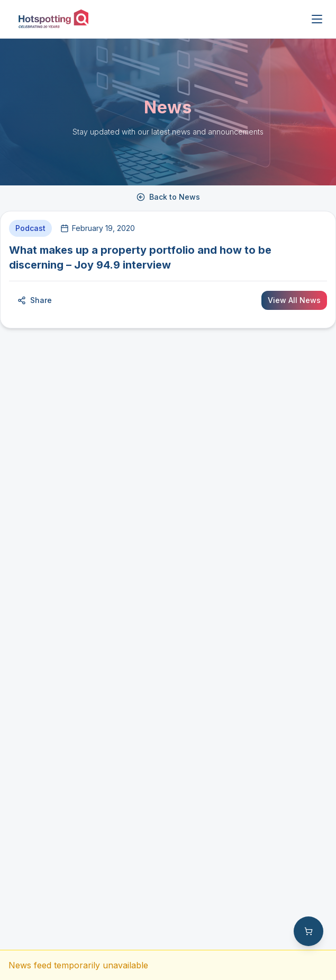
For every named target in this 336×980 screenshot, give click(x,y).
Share (35, 300)
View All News (294, 300)
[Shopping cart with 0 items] (308, 931)
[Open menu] (317, 19)
